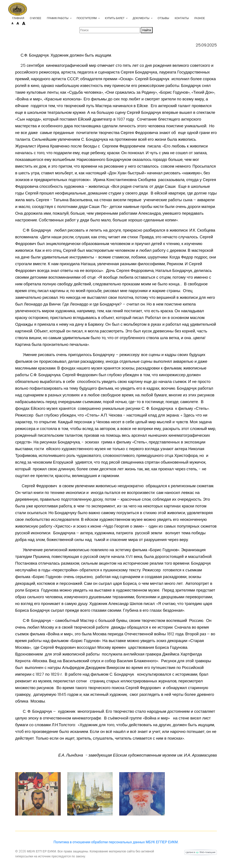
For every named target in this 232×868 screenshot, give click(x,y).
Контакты (189, 18)
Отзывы (170, 18)
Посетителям (93, 18)
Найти (147, 30)
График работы (65, 18)
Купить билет (122, 18)
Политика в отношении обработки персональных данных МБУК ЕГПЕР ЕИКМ (116, 842)
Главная (25, 18)
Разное (206, 18)
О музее (42, 18)
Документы (148, 18)
